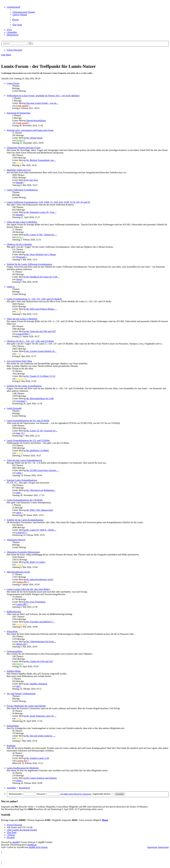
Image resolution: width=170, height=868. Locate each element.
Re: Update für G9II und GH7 (40, 661)
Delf (18, 493)
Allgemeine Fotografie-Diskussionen (23, 552)
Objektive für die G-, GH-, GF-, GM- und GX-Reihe (30, 341)
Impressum (152, 847)
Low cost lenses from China (19, 361)
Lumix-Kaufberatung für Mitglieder (23, 768)
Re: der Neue (32, 180)
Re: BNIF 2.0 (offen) (36, 562)
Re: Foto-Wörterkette (36, 602)
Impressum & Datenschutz (19, 113)
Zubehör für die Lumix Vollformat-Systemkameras (29, 264)
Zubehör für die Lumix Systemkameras (24, 386)
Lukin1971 (21, 532)
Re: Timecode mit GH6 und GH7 (41, 331)
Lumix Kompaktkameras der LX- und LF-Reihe (28, 440)
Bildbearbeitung (14, 612)
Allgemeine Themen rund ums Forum (23, 148)
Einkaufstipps (13, 726)
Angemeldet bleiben (103, 794)
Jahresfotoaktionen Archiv (18, 572)
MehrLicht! (21, 644)
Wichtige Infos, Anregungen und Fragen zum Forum (30, 130)
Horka (19, 279)
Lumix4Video (22, 334)
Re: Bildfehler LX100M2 (38, 451)
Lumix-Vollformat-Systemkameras (22, 190)
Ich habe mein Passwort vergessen (76, 794)
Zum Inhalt (6, 55)
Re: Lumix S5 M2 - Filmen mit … (42, 235)
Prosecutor (21, 257)
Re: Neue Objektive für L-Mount (41, 254)
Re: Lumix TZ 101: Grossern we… (42, 431)
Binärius (20, 140)
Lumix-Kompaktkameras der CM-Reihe (25, 500)
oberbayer (21, 379)
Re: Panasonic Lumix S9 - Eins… (41, 212)
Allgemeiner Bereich (16, 540)
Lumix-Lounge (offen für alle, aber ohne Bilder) (28, 589)
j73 (18, 311)
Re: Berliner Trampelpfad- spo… (41, 160)
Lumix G (11, 287)
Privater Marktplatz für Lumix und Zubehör (26, 706)
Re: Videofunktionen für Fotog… (41, 642)
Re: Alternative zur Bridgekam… (41, 490)
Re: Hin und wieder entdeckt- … (41, 736)
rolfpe (19, 473)
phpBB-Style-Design (38, 847)
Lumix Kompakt (14, 408)
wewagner (21, 401)
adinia (19, 781)
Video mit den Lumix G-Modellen (22, 319)
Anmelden (11, 788)
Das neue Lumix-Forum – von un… (42, 103)
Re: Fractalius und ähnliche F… (40, 622)
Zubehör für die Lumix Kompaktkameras (25, 520)
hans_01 (20, 433)
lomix (19, 565)
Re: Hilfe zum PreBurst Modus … (41, 309)
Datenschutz (163, 847)
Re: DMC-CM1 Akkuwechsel (40, 510)
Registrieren (24, 788)
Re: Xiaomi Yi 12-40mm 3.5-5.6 (41, 376)
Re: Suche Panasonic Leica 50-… (41, 716)
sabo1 (19, 513)
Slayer (19, 237)
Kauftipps (11, 746)
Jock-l (19, 163)
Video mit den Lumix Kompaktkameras (24, 460)
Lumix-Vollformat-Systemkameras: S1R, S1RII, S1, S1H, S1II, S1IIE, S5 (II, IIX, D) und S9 (48, 202)
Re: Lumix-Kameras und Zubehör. (42, 778)
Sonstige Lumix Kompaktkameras (22, 480)
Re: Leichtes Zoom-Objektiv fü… (41, 351)
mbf (18, 686)
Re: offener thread (34, 138)
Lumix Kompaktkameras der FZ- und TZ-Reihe (28, 421)
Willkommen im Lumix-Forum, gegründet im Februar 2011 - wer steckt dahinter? (43, 96)
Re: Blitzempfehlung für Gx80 (40, 398)
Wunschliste (12, 631)
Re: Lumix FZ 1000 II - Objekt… (41, 530)
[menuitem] (24, 12)
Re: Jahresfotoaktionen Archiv (40, 579)
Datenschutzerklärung (36, 120)
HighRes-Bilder (14, 671)
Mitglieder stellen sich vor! (19, 170)
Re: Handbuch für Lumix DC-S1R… (43, 277)
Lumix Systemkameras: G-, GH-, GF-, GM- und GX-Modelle (34, 299)
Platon (105, 820)
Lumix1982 (21, 604)
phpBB (15, 842)
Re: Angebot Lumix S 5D (38, 758)
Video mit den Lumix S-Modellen (22, 222)
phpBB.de (32, 845)
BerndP (19, 183)
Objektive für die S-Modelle (19, 244)
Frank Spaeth (22, 106)
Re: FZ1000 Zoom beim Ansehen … (43, 470)
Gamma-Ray (22, 582)
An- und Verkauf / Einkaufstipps (21, 694)
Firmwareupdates (14, 651)
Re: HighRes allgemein (37, 684)
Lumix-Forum (13, 83)
